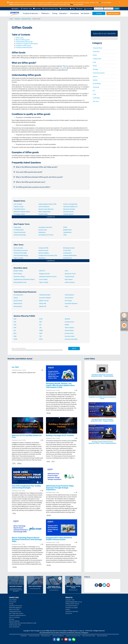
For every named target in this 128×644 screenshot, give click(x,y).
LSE (40, 328)
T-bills (65, 235)
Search (79, 9)
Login (117, 9)
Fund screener (69, 298)
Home (11, 19)
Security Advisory (102, 636)
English (15, 9)
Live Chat (37, 9)
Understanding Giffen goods (24, 42)
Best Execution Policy (89, 636)
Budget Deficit (67, 230)
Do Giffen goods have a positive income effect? (33, 187)
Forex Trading (43, 279)
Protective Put (67, 258)
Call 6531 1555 (26, 9)
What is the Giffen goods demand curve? (31, 182)
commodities (63, 68)
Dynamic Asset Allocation (46, 209)
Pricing (55, 13)
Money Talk (43, 304)
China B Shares (69, 330)
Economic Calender (45, 298)
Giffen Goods (20, 38)
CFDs (66, 271)
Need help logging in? (15, 608)
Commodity (96, 98)
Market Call (43, 306)
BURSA (67, 325)
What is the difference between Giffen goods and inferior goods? (40, 177)
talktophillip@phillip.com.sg (74, 602)
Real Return (42, 258)
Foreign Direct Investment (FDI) (48, 255)
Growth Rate (67, 250)
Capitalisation (67, 232)
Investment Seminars (71, 304)
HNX (15, 336)
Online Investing (70, 282)
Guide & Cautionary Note (73, 636)
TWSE (41, 330)
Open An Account (113, 13)
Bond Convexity (18, 248)
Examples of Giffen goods (23, 46)
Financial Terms (26, 19)
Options (95, 76)
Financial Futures (69, 212)
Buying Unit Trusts (70, 274)
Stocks (95, 66)
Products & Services (31, 13)
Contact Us (64, 9)
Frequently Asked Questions (24, 47)
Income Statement (44, 207)
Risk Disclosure (46, 636)
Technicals (96, 87)
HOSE (15, 339)
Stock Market (97, 84)
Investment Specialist (72, 611)
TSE (40, 336)
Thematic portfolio (45, 295)
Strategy (95, 69)
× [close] (119, 2)
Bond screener (18, 301)
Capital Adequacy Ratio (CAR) (48, 204)
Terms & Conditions (58, 636)
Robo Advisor (69, 279)
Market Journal (44, 301)
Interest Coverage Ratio (70, 204)
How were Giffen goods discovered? (29, 172)
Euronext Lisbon (70, 336)
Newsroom (69, 613)
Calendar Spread (68, 214)
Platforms (46, 13)
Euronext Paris (69, 333)
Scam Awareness (14, 627)
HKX (41, 322)
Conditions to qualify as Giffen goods (27, 44)
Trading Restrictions (15, 611)
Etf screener (68, 301)
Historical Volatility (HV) (71, 207)
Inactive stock (43, 230)
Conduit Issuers (43, 214)
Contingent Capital (19, 214)
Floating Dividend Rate (70, 255)
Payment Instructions (16, 606)
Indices (16, 298)
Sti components (18, 295)
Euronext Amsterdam (71, 339)
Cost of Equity (18, 204)
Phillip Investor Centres (72, 604)
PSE (15, 322)
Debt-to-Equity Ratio (45, 212)
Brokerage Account (69, 248)
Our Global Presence (71, 606)
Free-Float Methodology (21, 255)
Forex (95, 94)
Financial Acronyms (99, 73)
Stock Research (69, 295)
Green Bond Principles (20, 253)
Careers (68, 610)
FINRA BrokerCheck (15, 625)
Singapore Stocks (44, 274)
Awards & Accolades (72, 608)
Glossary (17, 19)
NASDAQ (67, 319)
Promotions (75, 13)
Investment (96, 52)
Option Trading (44, 282)
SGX (15, 319)
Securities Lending (19, 277)
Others (19, 463)
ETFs (14, 463)
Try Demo (88, 9)
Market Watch (18, 304)
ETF (94, 91)
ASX (15, 325)
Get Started (86, 13)
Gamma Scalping (44, 253)
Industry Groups (19, 207)
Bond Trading (18, 274)
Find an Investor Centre (50, 9)
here (100, 3)
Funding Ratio (67, 253)
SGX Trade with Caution (16, 613)
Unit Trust (96, 101)
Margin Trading (18, 271)
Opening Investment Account (48, 277)
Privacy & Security (34, 636)
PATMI (65, 227)
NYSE (41, 319)
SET (15, 330)
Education (64, 13)
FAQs (72, 9)
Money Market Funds (20, 282)
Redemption (42, 232)
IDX (40, 325)
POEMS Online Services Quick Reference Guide (23, 623)
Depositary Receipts (69, 209)
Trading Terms (97, 59)
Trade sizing (17, 227)
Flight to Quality (19, 258)
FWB (41, 333)
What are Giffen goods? (23, 40)
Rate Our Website (14, 621)
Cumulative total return (45, 227)
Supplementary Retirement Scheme (24, 279)
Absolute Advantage (20, 235)
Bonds (95, 55)
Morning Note (18, 306)
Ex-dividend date (19, 230)
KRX (15, 328)
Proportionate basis (20, 232)
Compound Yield (43, 248)
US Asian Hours (69, 322)
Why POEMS (13, 600)
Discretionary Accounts (21, 250)
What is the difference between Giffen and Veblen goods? (37, 167)
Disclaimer (24, 636)
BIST (15, 333)
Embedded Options (20, 209)
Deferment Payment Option (22, 212)
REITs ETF (42, 271)
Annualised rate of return (46, 235)
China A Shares (69, 328)
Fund (94, 62)
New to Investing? (14, 617)
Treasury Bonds (69, 277)
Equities (95, 80)
